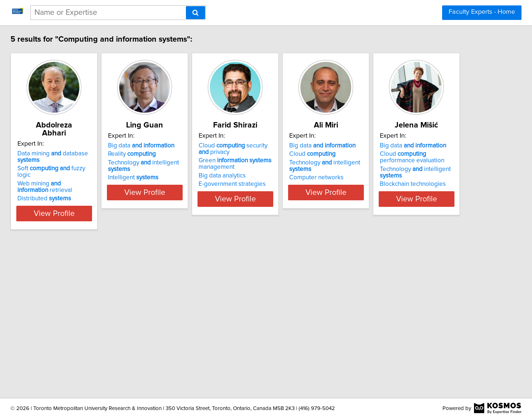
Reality (188, 154)
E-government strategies (306, 184)
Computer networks (409, 177)
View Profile (101, 199)
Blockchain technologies (88, 350)
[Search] (196, 13)
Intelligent (189, 177)
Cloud (405, 154)
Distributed (82, 184)
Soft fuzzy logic (97, 160)
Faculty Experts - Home (482, 12)
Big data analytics (296, 176)
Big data (197, 146)
